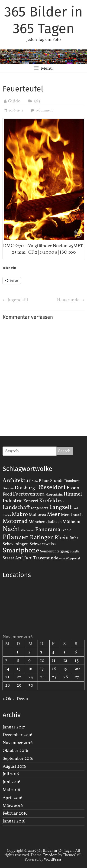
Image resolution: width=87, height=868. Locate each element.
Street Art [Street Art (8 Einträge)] (12, 558)
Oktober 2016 (15, 751)
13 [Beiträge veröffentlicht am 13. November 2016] (77, 661)
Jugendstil (15, 300)
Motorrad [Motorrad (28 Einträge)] (15, 521)
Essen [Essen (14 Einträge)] (73, 488)
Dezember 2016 (17, 735)
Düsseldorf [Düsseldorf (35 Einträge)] (51, 488)
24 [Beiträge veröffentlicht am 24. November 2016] (43, 677)
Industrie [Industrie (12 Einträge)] (12, 501)
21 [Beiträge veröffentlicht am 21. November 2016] (7, 677)
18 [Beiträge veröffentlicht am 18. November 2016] (54, 669)
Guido (14, 101)
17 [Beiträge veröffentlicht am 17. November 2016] (42, 669)
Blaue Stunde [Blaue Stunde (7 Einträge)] (51, 481)
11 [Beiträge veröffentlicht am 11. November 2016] (54, 661)
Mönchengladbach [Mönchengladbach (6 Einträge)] (45, 522)
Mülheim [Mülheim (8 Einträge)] (72, 522)
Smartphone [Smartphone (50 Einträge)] (21, 551)
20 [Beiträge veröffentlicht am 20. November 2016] (77, 669)
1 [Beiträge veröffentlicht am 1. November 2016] (18, 652)
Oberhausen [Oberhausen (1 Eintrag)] (28, 530)
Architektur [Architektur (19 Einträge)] (17, 481)
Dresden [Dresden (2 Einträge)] (8, 489)
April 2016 (12, 798)
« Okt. (8, 699)
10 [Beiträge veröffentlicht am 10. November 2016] (42, 661)
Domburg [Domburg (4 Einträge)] (72, 481)
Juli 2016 (11, 774)
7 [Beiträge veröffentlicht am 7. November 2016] (6, 661)
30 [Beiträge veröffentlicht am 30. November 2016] (31, 685)
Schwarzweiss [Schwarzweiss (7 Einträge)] (42, 544)
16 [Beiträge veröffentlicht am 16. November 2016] (30, 669)
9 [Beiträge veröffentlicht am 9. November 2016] (29, 661)
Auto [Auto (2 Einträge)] (35, 481)
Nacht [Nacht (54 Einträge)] (11, 529)
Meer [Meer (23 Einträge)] (53, 515)
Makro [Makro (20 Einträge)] (20, 514)
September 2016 (18, 759)
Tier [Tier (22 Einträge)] (27, 558)
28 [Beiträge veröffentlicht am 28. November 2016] (7, 685)
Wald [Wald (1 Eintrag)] (62, 559)
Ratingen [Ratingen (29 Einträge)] (42, 538)
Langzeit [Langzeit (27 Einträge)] (60, 507)
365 (37, 101)
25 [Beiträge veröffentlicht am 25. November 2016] (54, 677)
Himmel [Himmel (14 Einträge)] (73, 494)
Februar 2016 (15, 813)
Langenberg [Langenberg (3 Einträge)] (40, 508)
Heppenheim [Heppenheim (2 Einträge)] (54, 495)
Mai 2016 (11, 790)
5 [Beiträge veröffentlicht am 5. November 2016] (64, 652)
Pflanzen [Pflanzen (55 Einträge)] (16, 537)
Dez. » (23, 699)
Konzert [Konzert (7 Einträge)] (31, 501)
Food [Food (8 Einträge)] (7, 494)
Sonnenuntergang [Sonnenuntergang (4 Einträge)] (55, 551)
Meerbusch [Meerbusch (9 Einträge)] (72, 515)
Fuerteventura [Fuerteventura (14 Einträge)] (29, 494)
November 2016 (18, 743)
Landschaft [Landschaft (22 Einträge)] (16, 508)
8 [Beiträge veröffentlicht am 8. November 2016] (18, 661)
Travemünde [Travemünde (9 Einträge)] (46, 558)
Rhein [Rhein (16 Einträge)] (62, 538)
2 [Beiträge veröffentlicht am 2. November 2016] (29, 652)
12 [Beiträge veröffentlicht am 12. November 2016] (65, 661)
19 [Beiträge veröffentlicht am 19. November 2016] (65, 669)
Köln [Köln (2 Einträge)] (61, 502)
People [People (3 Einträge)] (66, 530)
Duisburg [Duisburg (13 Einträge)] (25, 488)
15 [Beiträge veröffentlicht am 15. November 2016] (19, 669)
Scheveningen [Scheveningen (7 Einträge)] (16, 544)
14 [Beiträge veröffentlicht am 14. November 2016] (7, 669)
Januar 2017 (14, 727)
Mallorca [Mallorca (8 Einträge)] (37, 515)
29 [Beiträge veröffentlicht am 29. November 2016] (19, 685)
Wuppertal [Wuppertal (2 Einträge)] (73, 559)
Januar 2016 (14, 821)
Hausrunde (71, 300)
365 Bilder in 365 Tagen (44, 20)
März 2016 (13, 806)
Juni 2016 (11, 782)
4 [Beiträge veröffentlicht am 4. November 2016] (53, 652)
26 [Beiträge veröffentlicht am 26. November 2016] (66, 677)
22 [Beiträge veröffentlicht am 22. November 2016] (19, 677)
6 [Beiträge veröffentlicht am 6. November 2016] (76, 652)
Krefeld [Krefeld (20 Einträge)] (48, 501)
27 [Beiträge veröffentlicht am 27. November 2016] (77, 677)
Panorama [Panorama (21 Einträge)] (48, 530)
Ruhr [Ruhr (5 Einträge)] (74, 538)
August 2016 (14, 767)
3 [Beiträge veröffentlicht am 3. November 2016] (41, 652)
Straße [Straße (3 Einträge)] (75, 551)
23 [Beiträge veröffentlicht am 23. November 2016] (31, 677)
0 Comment (41, 111)
